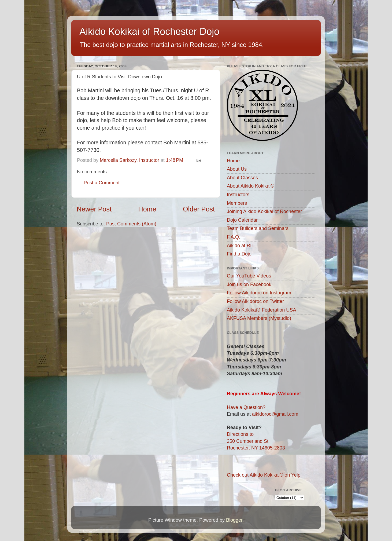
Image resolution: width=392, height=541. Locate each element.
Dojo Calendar (242, 220)
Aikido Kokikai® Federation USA (261, 310)
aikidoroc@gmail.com (275, 414)
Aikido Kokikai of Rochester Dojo (149, 32)
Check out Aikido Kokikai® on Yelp (264, 475)
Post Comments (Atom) (131, 224)
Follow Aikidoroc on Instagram (259, 293)
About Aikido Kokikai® (250, 186)
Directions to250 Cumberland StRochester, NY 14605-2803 (256, 441)
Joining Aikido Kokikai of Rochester (264, 211)
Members (237, 203)
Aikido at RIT (241, 246)
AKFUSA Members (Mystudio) (259, 318)
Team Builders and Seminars (258, 228)
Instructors (238, 195)
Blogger (234, 520)
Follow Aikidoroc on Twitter (255, 301)
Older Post (199, 209)
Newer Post (94, 209)
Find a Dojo (239, 254)
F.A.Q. (234, 237)
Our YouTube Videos (249, 276)
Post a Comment (102, 183)
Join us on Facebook (249, 284)
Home (147, 209)
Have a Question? (246, 407)
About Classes (242, 178)
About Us (237, 169)
